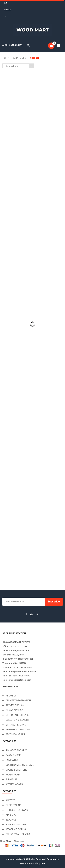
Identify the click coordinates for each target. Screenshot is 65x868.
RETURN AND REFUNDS (18, 715)
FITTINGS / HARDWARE (17, 810)
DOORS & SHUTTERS (16, 770)
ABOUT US (11, 696)
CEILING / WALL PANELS (18, 834)
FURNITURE (11, 779)
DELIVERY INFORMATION (18, 701)
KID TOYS (11, 800)
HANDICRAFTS (13, 775)
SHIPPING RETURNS (16, 725)
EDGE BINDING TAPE (16, 825)
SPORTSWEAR (13, 805)
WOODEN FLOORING (16, 829)
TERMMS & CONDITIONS (18, 730)
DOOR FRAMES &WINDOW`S (20, 765)
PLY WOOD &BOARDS (17, 750)
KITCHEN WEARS (14, 784)
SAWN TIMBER (13, 755)
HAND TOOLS (19, 58)
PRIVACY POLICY (14, 710)
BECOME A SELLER (15, 734)
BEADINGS (11, 820)
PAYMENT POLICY (15, 705)
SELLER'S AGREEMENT (17, 720)
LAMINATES (12, 760)
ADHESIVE (11, 815)
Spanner (35, 58)
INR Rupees (8, 10)
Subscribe (54, 602)
